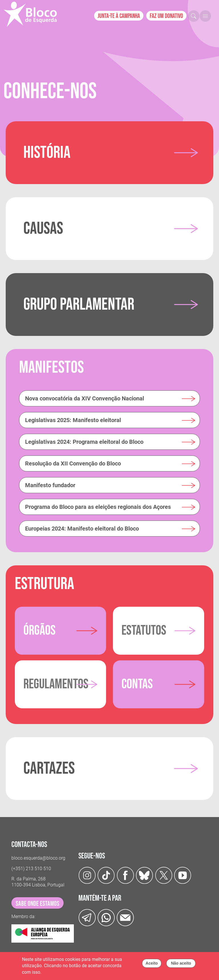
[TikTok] (106, 875)
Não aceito (181, 965)
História (47, 153)
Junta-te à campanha (119, 16)
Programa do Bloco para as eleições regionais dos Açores (98, 507)
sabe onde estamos (37, 904)
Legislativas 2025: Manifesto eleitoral (73, 420)
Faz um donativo (166, 16)
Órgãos (39, 631)
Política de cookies (61, 974)
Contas (137, 684)
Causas (43, 229)
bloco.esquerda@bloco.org (38, 858)
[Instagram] (87, 875)
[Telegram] (87, 917)
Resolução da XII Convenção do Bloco (73, 463)
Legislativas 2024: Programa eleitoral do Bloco (84, 442)
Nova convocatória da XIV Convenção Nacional (85, 398)
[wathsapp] (106, 917)
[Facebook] (125, 875)
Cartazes (49, 769)
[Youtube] (183, 875)
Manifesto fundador (50, 485)
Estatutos (144, 631)
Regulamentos (56, 684)
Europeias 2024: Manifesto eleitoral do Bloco (82, 529)
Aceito (152, 965)
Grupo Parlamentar (79, 305)
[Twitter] (144, 875)
